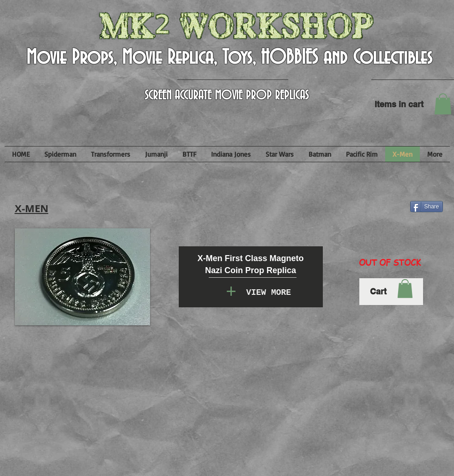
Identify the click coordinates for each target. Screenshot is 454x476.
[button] (443, 104)
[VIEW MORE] (269, 293)
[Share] (427, 207)
